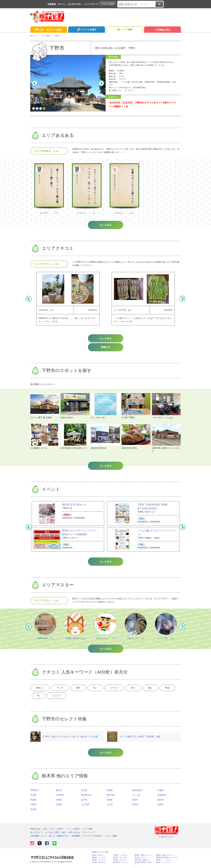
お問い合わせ (74, 833)
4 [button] (44, 109)
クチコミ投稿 (108, 4)
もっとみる (106, 338)
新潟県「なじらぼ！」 (121, 858)
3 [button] (41, 109)
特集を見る (162, 30)
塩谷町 (33, 795)
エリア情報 (124, 30)
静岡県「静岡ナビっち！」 (144, 856)
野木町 (135, 805)
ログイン (62, 4)
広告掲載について (39, 836)
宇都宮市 (34, 791)
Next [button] (101, 83)
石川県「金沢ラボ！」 (100, 863)
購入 (155, 688)
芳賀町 (33, 800)
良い (97, 688)
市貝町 (59, 800)
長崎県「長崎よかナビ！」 (166, 856)
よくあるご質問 (52, 833)
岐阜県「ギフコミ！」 (143, 858)
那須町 (110, 791)
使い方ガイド (36, 833)
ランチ (61, 688)
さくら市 (136, 795)
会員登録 (52, 4)
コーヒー (117, 688)
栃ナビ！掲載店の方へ (59, 836)
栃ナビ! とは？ (166, 837)
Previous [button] (35, 83)
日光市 (84, 791)
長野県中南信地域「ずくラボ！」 (168, 858)
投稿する (106, 347)
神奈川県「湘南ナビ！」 (143, 860)
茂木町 (110, 800)
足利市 (33, 810)
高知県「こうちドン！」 (165, 863)
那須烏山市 (86, 795)
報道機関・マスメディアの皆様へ (87, 836)
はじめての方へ (75, 4)
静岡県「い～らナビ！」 (165, 860)
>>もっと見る (51, 321)
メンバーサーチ (91, 4)
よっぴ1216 (120, 310)
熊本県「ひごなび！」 (121, 856)
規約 (64, 833)
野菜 (172, 688)
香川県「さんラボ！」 (121, 860)
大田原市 (60, 795)
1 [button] (34, 109)
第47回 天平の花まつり (74, 505)
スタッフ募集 (111, 836)
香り (137, 688)
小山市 (110, 805)
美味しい (40, 688)
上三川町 (85, 805)
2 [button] (37, 109)
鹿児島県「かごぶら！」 (122, 863)
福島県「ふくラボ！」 (100, 858)
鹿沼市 (59, 791)
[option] (49, 190)
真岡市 (135, 800)
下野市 (33, 805)
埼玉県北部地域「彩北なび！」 (143, 863)
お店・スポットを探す (49, 30)
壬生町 (59, 805)
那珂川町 (111, 795)
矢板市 (161, 791)
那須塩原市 (137, 791)
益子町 (84, 800)
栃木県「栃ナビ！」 (99, 856)
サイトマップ (89, 833)
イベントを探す (87, 30)
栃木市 (161, 800)
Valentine (44, 310)
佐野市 (161, 805)
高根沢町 (162, 795)
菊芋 (80, 688)
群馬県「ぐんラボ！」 (100, 860)
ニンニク (57, 696)
